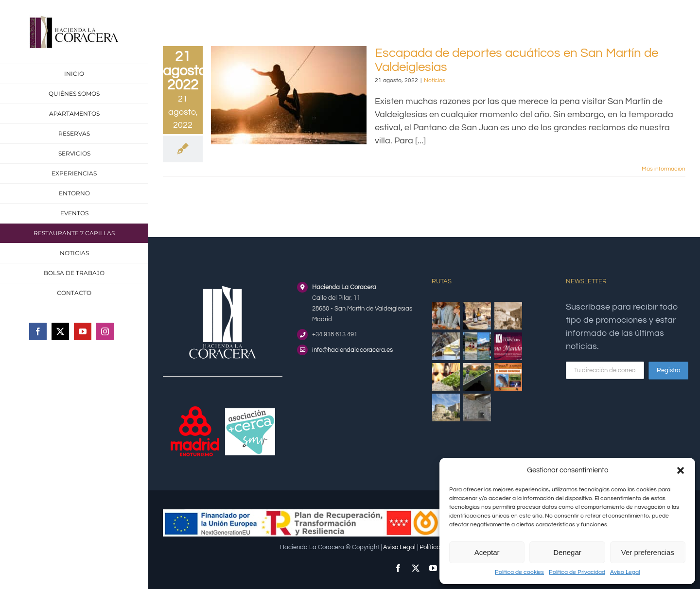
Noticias (435, 80)
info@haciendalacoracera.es (352, 350)
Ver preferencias (648, 552)
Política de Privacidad (577, 572)
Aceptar (487, 552)
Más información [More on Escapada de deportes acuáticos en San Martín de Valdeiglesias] (664, 169)
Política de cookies (519, 572)
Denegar (567, 552)
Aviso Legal (625, 572)
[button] (681, 470)
